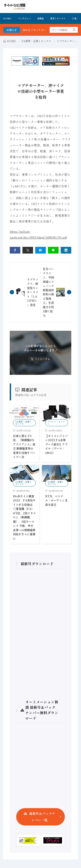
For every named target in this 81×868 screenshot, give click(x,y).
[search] (74, 30)
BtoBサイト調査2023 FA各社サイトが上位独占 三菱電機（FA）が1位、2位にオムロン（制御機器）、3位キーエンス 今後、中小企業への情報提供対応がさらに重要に (24, 517)
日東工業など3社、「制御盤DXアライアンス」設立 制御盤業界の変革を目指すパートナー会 (24, 446)
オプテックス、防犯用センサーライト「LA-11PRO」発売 (33, 292)
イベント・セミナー (56, 423)
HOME (7, 18)
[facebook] (15, 250)
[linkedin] (66, 250)
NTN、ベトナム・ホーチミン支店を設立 (56, 500)
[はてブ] (40, 250)
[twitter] (28, 250)
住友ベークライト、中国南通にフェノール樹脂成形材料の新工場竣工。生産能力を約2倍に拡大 (48, 292)
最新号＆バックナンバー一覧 (42, 817)
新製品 (41, 18)
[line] (53, 250)
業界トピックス (58, 18)
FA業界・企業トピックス (36, 41)
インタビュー (24, 18)
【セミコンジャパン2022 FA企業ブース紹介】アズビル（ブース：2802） (56, 444)
